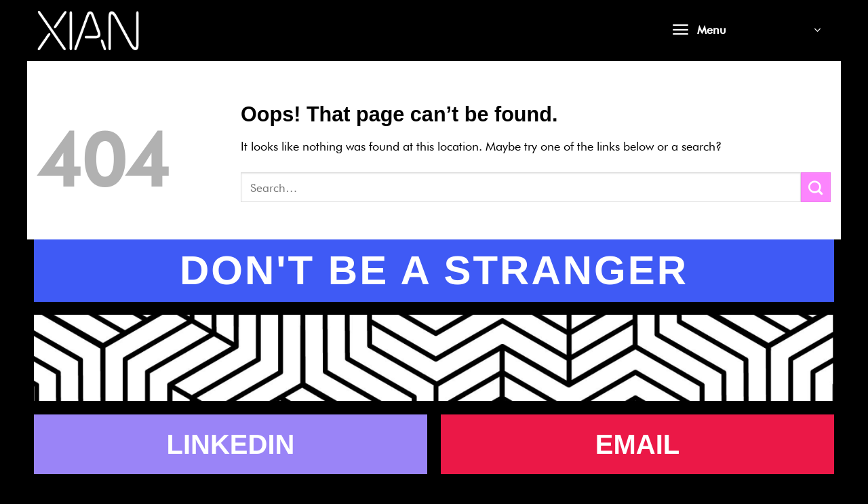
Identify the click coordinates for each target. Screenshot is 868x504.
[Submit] (816, 187)
